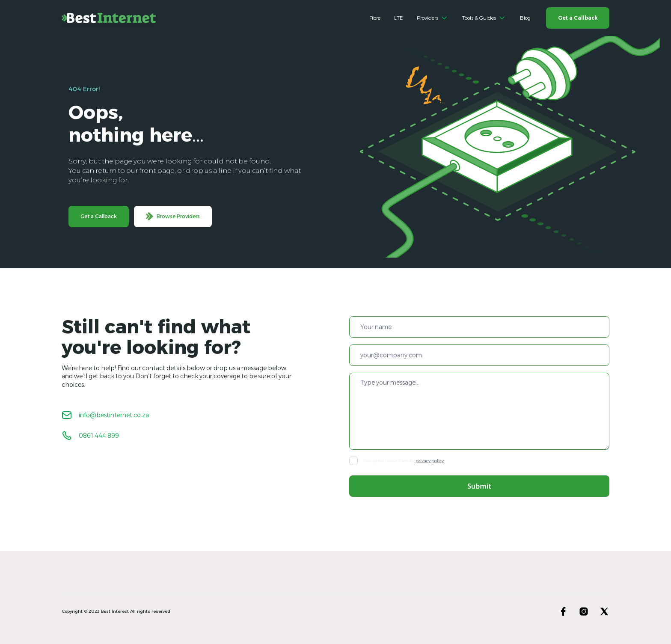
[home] (109, 18)
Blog (525, 18)
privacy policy (430, 461)
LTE (399, 18)
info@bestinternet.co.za (114, 415)
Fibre (375, 18)
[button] (433, 18)
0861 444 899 (99, 436)
